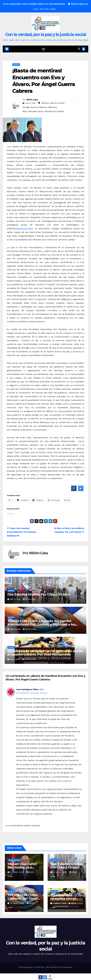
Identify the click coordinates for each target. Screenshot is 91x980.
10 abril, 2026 (18, 872)
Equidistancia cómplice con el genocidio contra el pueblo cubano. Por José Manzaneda (45, 653)
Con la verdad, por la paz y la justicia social (46, 35)
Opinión (16, 65)
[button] (79, 49)
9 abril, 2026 (60, 903)
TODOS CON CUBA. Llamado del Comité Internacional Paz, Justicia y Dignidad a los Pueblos (41, 624)
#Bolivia (53, 107)
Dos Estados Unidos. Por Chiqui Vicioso (38, 594)
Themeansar (67, 967)
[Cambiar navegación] (43, 49)
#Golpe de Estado (54, 111)
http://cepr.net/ (24, 228)
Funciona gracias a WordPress (32, 967)
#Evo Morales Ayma (33, 111)
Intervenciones (14, 860)
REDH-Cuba (32, 100)
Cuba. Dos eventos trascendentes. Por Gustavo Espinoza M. (22, 532)
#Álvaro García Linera (53, 103)
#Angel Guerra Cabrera (35, 107)
